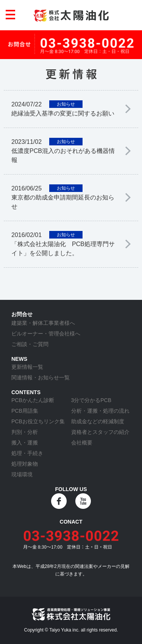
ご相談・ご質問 (30, 344)
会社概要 (82, 443)
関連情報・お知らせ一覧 (41, 377)
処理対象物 (25, 464)
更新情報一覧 (27, 367)
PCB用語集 (25, 411)
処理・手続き (27, 453)
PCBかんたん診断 (33, 400)
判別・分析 (25, 432)
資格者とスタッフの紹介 (100, 432)
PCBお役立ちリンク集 (38, 421)
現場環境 (22, 474)
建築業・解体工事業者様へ (43, 323)
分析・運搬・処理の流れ (100, 411)
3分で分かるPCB (91, 400)
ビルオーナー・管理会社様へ (46, 334)
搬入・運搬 (25, 443)
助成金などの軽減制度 (98, 421)
